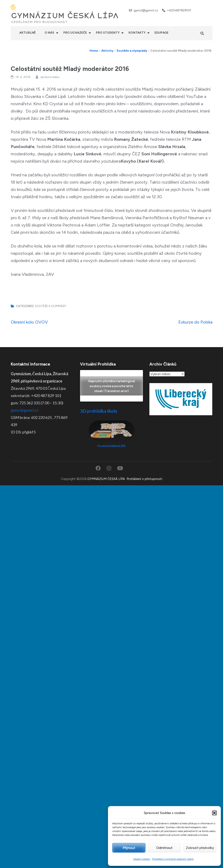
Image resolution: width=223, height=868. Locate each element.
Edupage (162, 33)
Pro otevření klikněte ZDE (111, 446)
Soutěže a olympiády (51, 306)
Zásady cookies (142, 859)
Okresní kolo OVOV (29, 322)
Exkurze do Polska (195, 322)
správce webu (50, 77)
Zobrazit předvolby (200, 848)
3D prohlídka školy (99, 411)
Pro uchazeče (75, 33)
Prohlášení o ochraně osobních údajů (173, 859)
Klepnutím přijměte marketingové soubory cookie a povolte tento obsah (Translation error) (111, 386)
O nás (49, 33)
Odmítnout (164, 848)
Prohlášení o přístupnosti (144, 479)
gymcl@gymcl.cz (146, 10)
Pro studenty (108, 33)
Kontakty (137, 33)
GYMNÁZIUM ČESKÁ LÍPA (65, 16)
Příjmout (129, 848)
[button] (214, 813)
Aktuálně (27, 33)
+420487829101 (179, 10)
